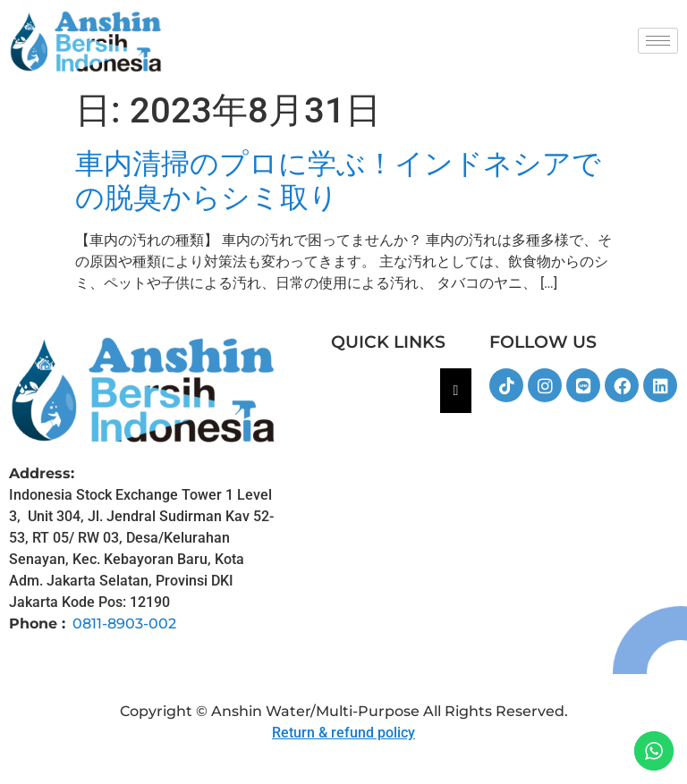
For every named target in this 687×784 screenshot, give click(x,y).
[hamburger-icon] (658, 41)
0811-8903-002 (124, 624)
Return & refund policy (343, 733)
